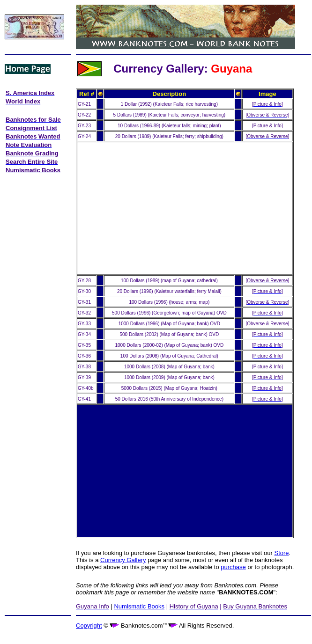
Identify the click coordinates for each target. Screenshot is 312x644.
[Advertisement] (36, 214)
